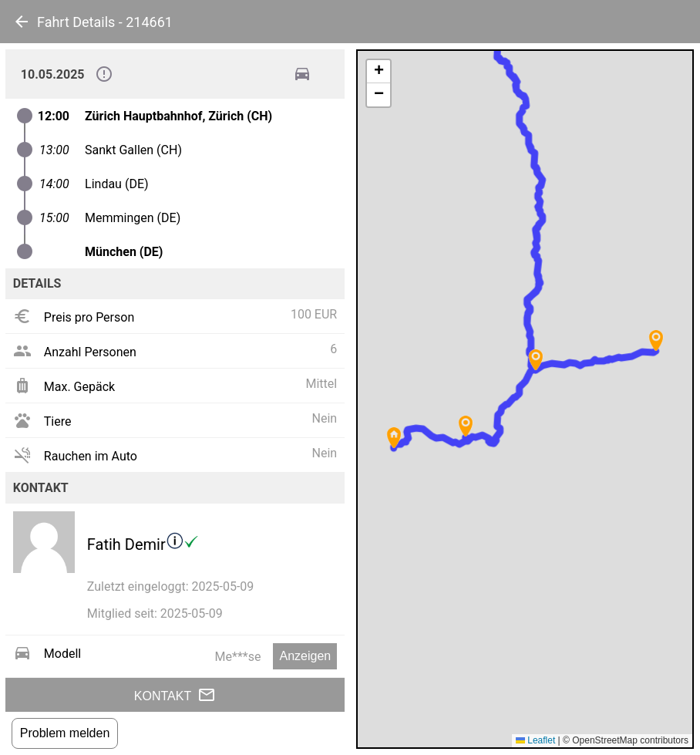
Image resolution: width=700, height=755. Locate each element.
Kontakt (175, 695)
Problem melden (65, 733)
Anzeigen (305, 656)
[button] (465, 426)
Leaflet (535, 740)
